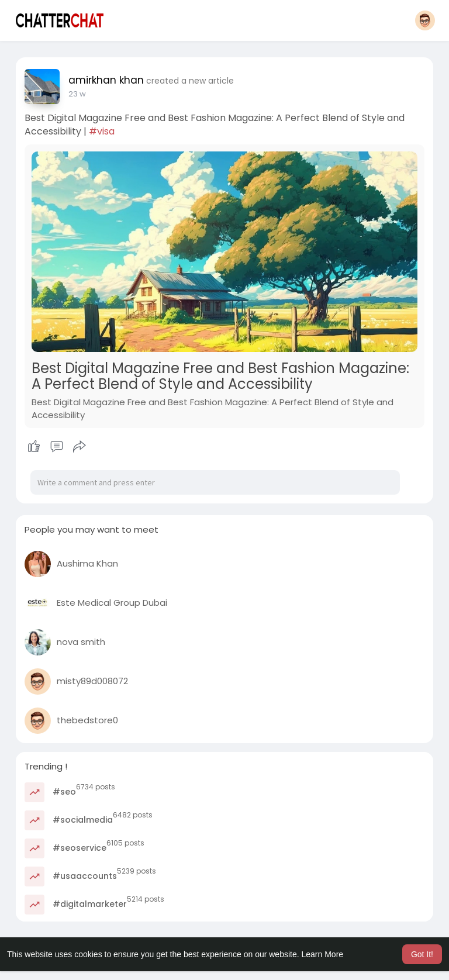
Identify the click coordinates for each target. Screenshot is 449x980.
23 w (77, 94)
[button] (425, 20)
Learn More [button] (323, 954)
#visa (102, 131)
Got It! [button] (422, 954)
